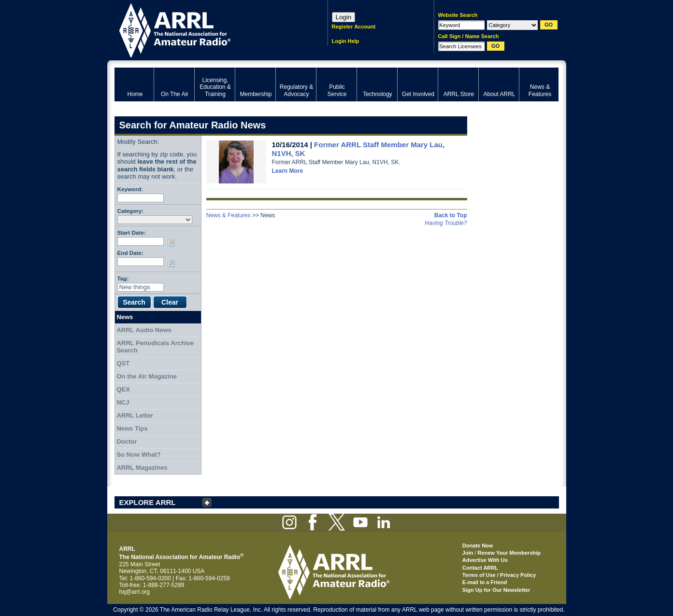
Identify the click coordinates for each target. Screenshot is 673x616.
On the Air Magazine (146, 376)
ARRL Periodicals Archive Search (155, 347)
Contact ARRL (480, 568)
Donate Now (478, 546)
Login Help (346, 41)
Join (468, 553)
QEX (123, 389)
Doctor (127, 441)
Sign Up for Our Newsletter (496, 590)
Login (344, 17)
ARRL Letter (135, 415)
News (125, 317)
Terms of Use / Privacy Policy (499, 575)
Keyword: (130, 189)
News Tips (132, 428)
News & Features (229, 215)
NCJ (123, 402)
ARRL (208, 29)
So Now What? (138, 455)
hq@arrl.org (135, 592)
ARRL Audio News (144, 330)
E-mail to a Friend (485, 582)
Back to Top (451, 215)
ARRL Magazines (142, 468)
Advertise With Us (485, 560)
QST (123, 363)
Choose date (173, 243)
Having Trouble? (446, 223)
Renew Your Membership (509, 553)
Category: (131, 211)
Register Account (354, 27)
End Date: (131, 253)
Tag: (123, 278)
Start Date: (132, 232)
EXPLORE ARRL (148, 502)
